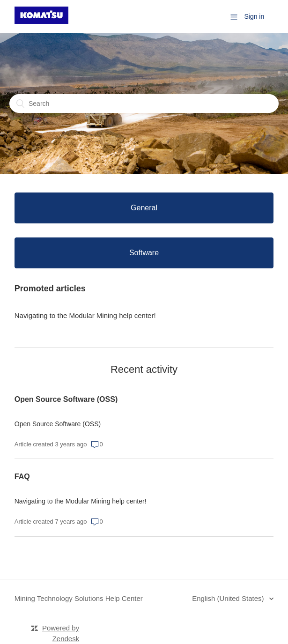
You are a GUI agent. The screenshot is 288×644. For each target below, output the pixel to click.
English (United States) (229, 598)
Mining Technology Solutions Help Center (79, 598)
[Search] (144, 104)
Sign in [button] (254, 16)
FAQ (22, 477)
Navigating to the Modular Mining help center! (85, 315)
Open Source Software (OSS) (66, 399)
